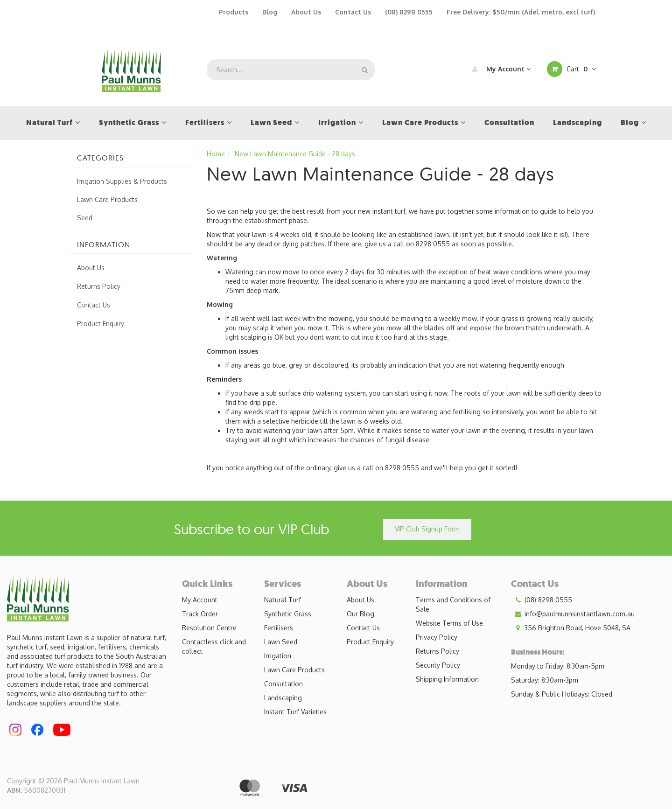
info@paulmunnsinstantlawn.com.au (573, 614)
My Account (499, 69)
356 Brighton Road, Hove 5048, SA (571, 628)
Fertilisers (279, 628)
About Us (306, 12)
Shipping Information (447, 679)
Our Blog (360, 614)
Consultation (283, 684)
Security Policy (438, 665)
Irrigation (278, 656)
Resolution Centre (209, 628)
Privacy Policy (437, 637)
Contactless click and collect (214, 646)
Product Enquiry (101, 324)
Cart (571, 69)
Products (234, 12)
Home (216, 154)
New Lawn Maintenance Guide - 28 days (295, 154)
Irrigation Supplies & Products (122, 181)
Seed (85, 218)
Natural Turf (283, 600)
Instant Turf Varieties (295, 712)
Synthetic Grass (288, 614)
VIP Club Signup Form (427, 529)
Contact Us (353, 12)
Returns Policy (99, 286)
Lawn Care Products (107, 199)
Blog (270, 12)
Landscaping (283, 698)
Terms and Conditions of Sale (453, 604)
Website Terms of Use (449, 623)
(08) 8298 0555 (409, 12)
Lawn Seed (281, 642)
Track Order (200, 614)
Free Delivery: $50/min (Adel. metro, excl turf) (521, 12)
